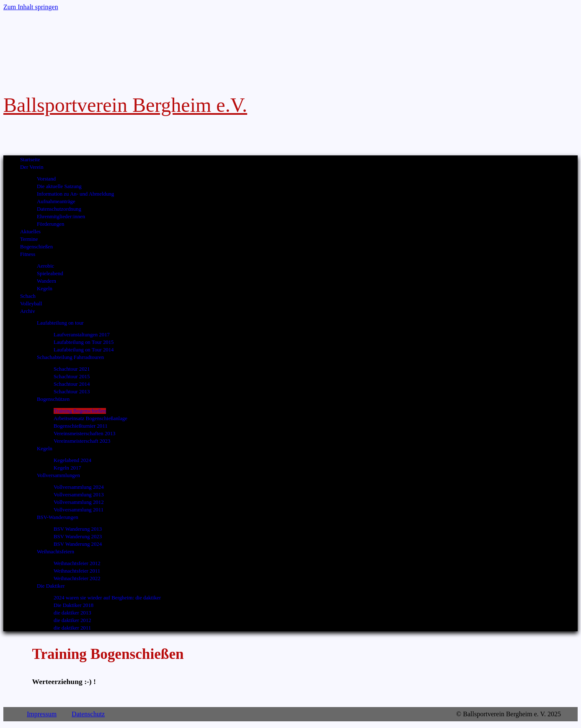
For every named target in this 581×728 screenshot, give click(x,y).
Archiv (28, 311)
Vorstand (46, 179)
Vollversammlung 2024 (79, 487)
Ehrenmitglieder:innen (61, 217)
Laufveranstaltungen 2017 (82, 335)
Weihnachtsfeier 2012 (77, 563)
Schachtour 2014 (72, 384)
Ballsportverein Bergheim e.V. (125, 105)
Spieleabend (50, 274)
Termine (29, 239)
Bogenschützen (53, 399)
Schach (28, 296)
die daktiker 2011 (72, 628)
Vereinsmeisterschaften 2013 (84, 434)
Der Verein (32, 167)
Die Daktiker (51, 586)
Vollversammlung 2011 (79, 510)
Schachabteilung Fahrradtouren (70, 357)
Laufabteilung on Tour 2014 (84, 350)
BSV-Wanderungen (58, 517)
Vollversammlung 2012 (79, 502)
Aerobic (45, 266)
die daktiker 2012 (72, 620)
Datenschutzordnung (59, 209)
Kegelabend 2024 (72, 460)
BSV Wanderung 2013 (78, 529)
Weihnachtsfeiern (56, 552)
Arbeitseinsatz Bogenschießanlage (90, 418)
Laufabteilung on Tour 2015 (84, 342)
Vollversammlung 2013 (79, 495)
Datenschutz (88, 714)
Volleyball (31, 304)
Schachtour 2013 (72, 392)
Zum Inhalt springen (31, 7)
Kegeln (45, 289)
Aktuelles (30, 232)
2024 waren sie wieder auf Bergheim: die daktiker (107, 598)
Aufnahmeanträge (56, 201)
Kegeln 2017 (67, 468)
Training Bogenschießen (80, 411)
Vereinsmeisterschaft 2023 (82, 441)
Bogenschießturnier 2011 (81, 426)
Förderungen (50, 224)
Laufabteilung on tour (60, 323)
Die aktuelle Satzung (59, 186)
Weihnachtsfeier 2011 (77, 571)
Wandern (46, 281)
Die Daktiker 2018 (74, 605)
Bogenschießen (36, 247)
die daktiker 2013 (72, 613)
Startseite (30, 160)
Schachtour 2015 (72, 377)
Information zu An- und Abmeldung (75, 194)
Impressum (42, 714)
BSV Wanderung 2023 (78, 537)
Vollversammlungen (58, 475)
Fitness (28, 254)
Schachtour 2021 (72, 369)
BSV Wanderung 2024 (78, 544)
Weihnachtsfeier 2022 (77, 578)
